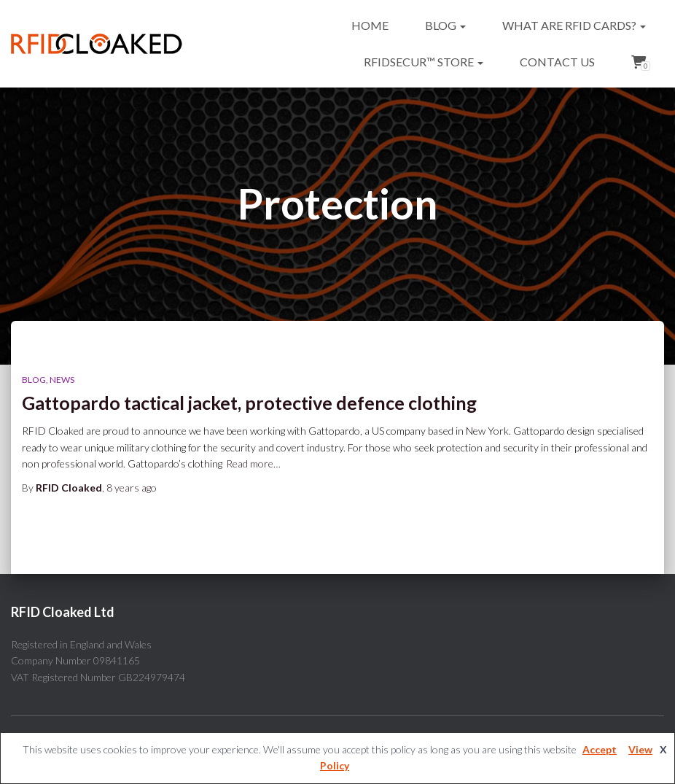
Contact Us (557, 62)
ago (132, 488)
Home (370, 25)
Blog (445, 25)
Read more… (253, 463)
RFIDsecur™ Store (424, 62)
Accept (600, 749)
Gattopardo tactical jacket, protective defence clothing (249, 403)
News (62, 380)
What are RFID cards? (574, 25)
